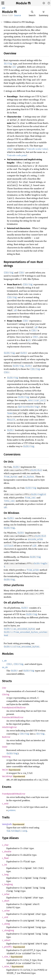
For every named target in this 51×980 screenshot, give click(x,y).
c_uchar (6, 911)
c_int (4, 865)
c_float (5, 858)
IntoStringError (9, 727)
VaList (5, 770)
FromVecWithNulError (13, 717)
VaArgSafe (7, 824)
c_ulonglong (8, 930)
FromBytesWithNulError (14, 794)
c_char (5, 845)
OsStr (5, 747)
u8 (15, 310)
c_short (6, 901)
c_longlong (7, 884)
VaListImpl (7, 776)
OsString (33, 407)
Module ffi (23, 3)
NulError (6, 737)
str (29, 340)
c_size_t (6, 957)
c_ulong (6, 924)
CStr (4, 688)
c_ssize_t (6, 966)
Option (22, 407)
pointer (12, 810)
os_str (5, 667)
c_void (5, 804)
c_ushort (6, 940)
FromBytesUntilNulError (14, 708)
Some (10, 413)
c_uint (5, 917)
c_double (7, 852)
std (4, 8)
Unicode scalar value (37, 149)
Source (18, 15)
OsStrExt (37, 470)
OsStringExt (39, 494)
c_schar (6, 894)
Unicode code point (17, 155)
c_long (5, 875)
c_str (4, 661)
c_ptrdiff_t (7, 947)
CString (6, 694)
